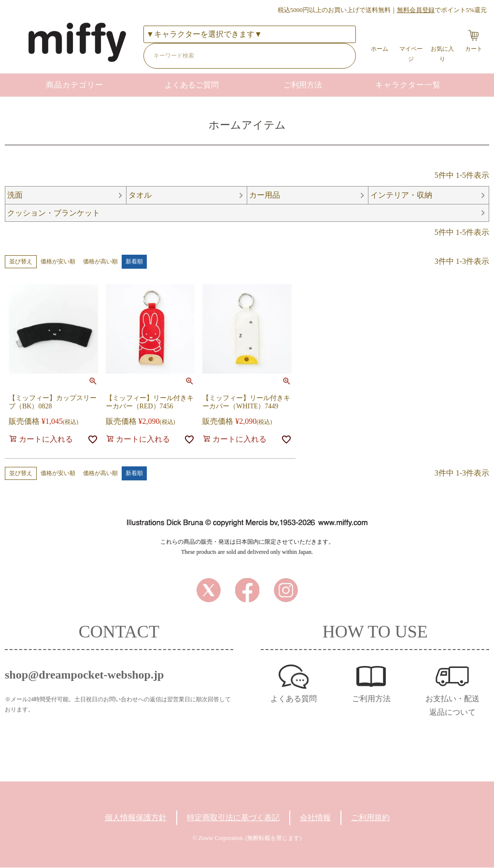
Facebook (247, 591)
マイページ (411, 54)
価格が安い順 (58, 262)
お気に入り (442, 54)
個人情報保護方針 (136, 818)
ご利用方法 (303, 85)
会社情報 (315, 818)
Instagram (286, 591)
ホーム (380, 49)
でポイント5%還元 (442, 10)
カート (474, 49)
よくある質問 (294, 699)
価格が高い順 (100, 262)
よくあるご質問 (192, 85)
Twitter (209, 591)
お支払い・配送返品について (452, 706)
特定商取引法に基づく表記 (233, 818)
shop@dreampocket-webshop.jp (84, 675)
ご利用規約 (370, 818)
